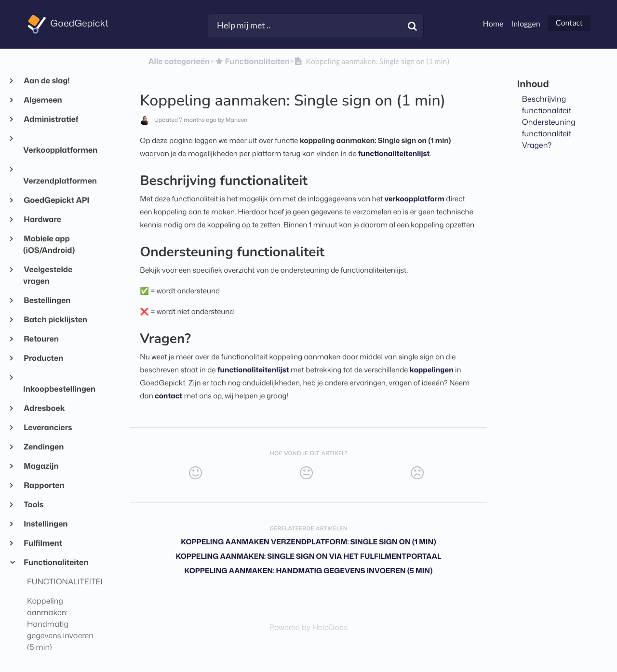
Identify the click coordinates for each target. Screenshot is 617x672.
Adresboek (44, 408)
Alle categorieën (179, 62)
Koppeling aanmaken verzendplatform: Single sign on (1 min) (308, 542)
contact (168, 396)
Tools (33, 505)
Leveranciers (48, 428)
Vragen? (537, 145)
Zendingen (43, 447)
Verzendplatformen (59, 181)
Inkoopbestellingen (59, 389)
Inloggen (525, 24)
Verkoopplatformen (59, 150)
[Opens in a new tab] (309, 628)
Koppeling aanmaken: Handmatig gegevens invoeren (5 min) (309, 571)
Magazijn (41, 466)
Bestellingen (47, 301)
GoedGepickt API (56, 200)
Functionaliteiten (56, 563)
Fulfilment (43, 543)
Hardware (42, 220)
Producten (43, 358)
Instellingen (45, 524)
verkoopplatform (415, 199)
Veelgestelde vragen (48, 276)
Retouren (41, 339)
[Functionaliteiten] (252, 62)
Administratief (51, 119)
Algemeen (43, 100)
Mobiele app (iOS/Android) (49, 245)
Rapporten (44, 486)
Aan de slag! (47, 81)
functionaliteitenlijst (394, 153)
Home (493, 24)
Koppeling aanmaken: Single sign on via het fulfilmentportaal (308, 556)
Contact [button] (569, 23)
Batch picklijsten (55, 320)
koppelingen (432, 370)
